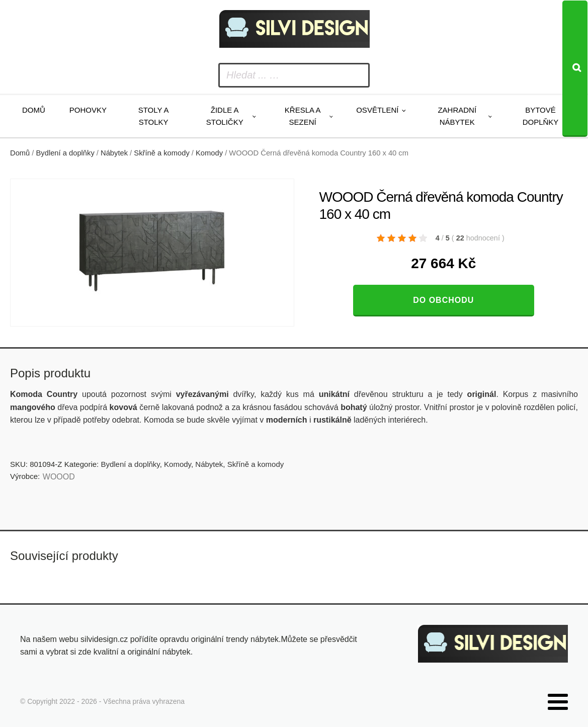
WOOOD (59, 477)
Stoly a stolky (154, 116)
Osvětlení (377, 110)
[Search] (575, 69)
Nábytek (114, 153)
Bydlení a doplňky (65, 153)
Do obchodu (443, 300)
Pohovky (88, 110)
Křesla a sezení (303, 116)
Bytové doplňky (541, 116)
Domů (34, 110)
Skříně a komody (161, 153)
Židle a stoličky (225, 116)
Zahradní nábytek (457, 116)
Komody (209, 153)
